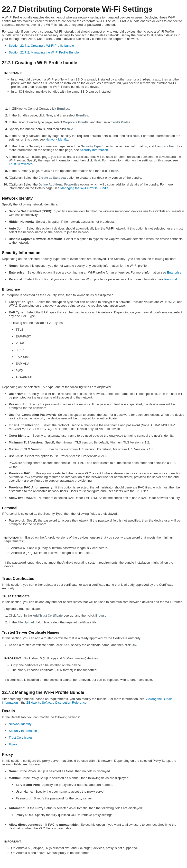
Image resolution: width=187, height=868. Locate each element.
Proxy (13, 744)
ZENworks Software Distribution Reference (56, 703)
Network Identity (57, 139)
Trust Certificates (21, 164)
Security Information (94, 150)
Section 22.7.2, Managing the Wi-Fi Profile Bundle (44, 52)
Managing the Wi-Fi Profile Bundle (84, 188)
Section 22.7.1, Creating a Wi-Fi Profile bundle (41, 46)
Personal (171, 279)
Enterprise (174, 272)
